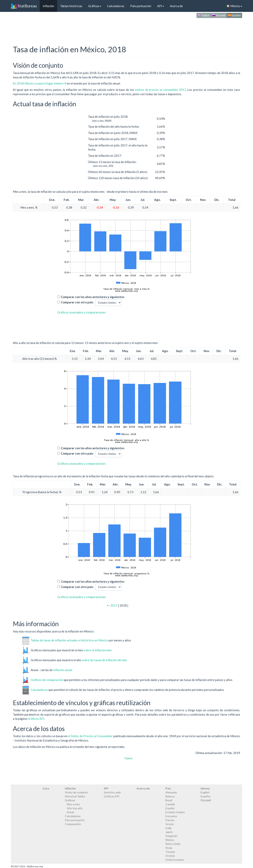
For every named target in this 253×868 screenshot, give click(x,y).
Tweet (128, 758)
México (234, 6)
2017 (114, 605)
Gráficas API (112, 796)
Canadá (170, 804)
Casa (46, 788)
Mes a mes (73, 804)
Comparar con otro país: (77, 302)
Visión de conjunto (76, 792)
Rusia (169, 848)
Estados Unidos (175, 812)
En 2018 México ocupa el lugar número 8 (40, 83)
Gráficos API (36, 719)
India (169, 828)
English (204, 15)
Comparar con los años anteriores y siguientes (93, 297)
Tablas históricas (71, 6)
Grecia (169, 824)
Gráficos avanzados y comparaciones (82, 312)
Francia (170, 820)
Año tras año (75, 808)
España (170, 808)
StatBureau (24, 6)
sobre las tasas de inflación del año (104, 660)
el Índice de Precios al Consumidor (90, 736)
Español (234, 15)
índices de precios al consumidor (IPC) (160, 90)
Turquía (170, 852)
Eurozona (171, 816)
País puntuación (141, 6)
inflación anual (63, 670)
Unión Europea (175, 860)
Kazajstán (171, 836)
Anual (70, 812)
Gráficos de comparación (47, 680)
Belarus (170, 796)
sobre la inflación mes (98, 650)
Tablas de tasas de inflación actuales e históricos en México (69, 640)
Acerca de (176, 6)
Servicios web (112, 792)
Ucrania (170, 856)
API (161, 6)
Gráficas (95, 6)
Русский (219, 15)
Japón (169, 832)
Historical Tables (75, 796)
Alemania (171, 792)
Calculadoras (116, 6)
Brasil (169, 800)
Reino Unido (173, 844)
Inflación (48, 6)
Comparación (73, 824)
